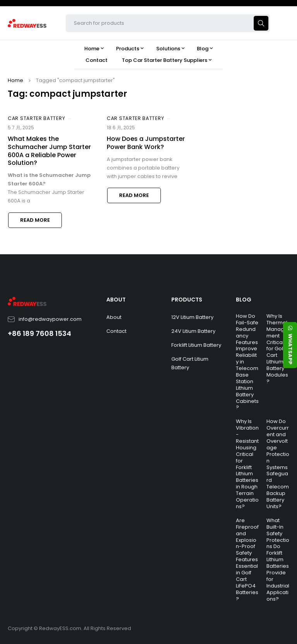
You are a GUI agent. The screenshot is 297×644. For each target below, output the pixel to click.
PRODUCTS (187, 300)
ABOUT (116, 300)
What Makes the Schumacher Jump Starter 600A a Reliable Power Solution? (49, 151)
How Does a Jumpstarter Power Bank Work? (146, 143)
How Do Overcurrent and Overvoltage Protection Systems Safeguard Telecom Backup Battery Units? (278, 464)
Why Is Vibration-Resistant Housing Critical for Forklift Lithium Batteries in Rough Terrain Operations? (247, 464)
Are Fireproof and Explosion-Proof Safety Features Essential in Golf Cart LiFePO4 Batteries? (247, 560)
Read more (35, 220)
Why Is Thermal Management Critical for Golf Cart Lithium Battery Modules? (277, 349)
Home (15, 80)
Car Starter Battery (36, 118)
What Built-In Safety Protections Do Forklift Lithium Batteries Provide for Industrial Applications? (278, 560)
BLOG (244, 300)
